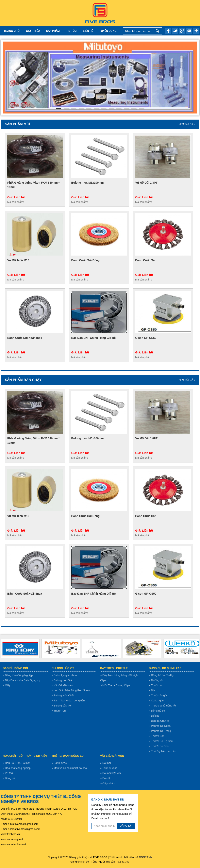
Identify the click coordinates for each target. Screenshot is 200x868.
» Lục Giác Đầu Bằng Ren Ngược (71, 690)
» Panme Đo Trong (160, 731)
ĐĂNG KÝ (126, 826)
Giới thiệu (33, 31)
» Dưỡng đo (156, 680)
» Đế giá (154, 716)
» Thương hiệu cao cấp (163, 751)
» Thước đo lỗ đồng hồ (163, 706)
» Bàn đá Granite (159, 721)
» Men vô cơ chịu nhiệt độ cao (69, 768)
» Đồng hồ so (157, 711)
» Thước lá (155, 685)
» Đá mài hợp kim (111, 773)
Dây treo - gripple (114, 668)
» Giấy (7, 685)
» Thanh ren (59, 711)
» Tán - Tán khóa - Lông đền (68, 701)
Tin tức (71, 31)
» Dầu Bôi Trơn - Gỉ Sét (16, 763)
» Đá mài (105, 763)
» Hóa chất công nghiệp (17, 768)
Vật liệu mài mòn (112, 756)
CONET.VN (146, 857)
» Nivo (153, 690)
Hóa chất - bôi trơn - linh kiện (25, 756)
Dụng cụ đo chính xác (165, 668)
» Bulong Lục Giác (62, 680)
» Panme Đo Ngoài (160, 726)
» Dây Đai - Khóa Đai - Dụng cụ (21, 680)
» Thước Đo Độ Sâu (161, 741)
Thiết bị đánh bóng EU (68, 756)
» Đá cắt (105, 778)
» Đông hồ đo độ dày (161, 675)
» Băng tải (9, 778)
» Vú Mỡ (8, 773)
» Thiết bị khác (109, 768)
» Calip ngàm (157, 701)
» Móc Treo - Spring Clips (115, 685)
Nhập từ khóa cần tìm (158, 31)
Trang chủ (12, 31)
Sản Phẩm (53, 31)
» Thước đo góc (158, 695)
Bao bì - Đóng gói (15, 668)
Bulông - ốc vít (63, 668)
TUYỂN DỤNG (108, 31)
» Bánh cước (59, 763)
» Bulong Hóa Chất (63, 695)
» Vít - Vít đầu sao (62, 685)
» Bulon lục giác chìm (64, 675)
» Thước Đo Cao (159, 746)
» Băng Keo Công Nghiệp (18, 675)
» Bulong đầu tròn (62, 706)
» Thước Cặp (157, 736)
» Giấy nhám (108, 783)
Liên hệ (88, 31)
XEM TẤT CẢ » (187, 124)
